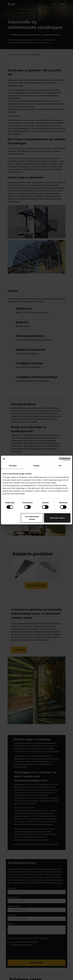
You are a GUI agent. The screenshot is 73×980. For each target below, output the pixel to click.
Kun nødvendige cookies (32, 518)
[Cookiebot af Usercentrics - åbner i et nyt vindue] (60, 459)
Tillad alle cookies (57, 518)
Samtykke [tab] (13, 466)
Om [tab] (60, 466)
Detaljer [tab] (37, 466)
